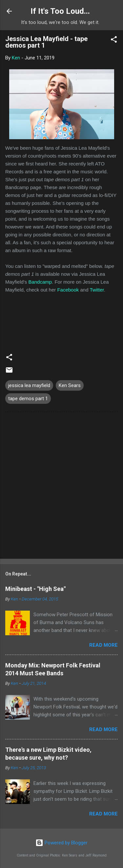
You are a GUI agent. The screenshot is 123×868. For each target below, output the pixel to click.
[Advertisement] (61, 487)
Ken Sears (70, 385)
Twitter (97, 290)
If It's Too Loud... (60, 11)
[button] (114, 41)
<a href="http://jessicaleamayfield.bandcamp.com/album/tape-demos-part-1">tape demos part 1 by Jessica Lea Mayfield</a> (61, 321)
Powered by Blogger (61, 843)
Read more (103, 645)
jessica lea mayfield (29, 385)
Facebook (68, 290)
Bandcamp (40, 282)
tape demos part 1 (28, 399)
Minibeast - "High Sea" (35, 589)
